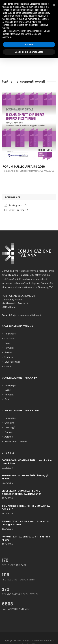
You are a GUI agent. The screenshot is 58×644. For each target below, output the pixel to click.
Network (9, 348)
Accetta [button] (29, 45)
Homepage (10, 334)
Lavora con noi (12, 362)
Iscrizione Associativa (16, 441)
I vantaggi (10, 427)
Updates (9, 357)
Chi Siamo (10, 338)
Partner (9, 352)
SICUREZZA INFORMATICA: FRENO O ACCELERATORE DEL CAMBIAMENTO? (22, 492)
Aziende (9, 437)
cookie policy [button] (44, 13)
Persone (9, 432)
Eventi (8, 343)
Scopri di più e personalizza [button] (29, 52)
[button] (54, 5)
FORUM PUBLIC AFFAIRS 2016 (24, 167)
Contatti (9, 366)
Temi (7, 399)
